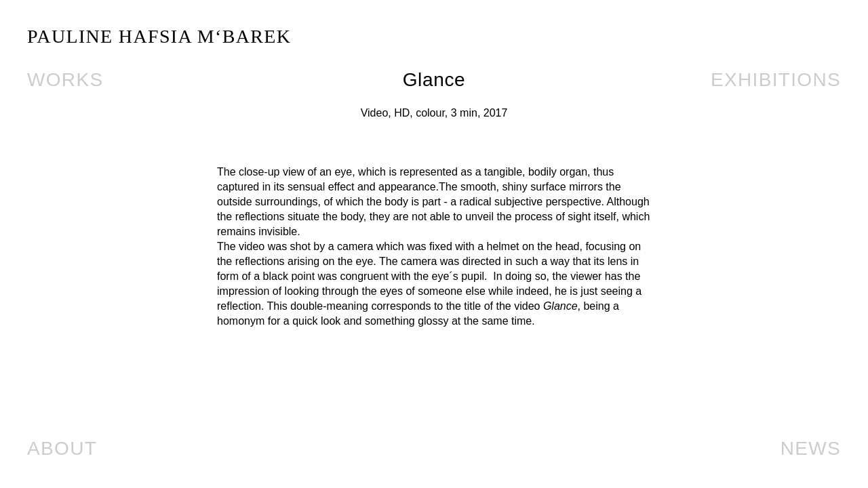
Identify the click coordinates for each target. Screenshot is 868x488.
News (811, 448)
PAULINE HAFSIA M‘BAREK (159, 36)
